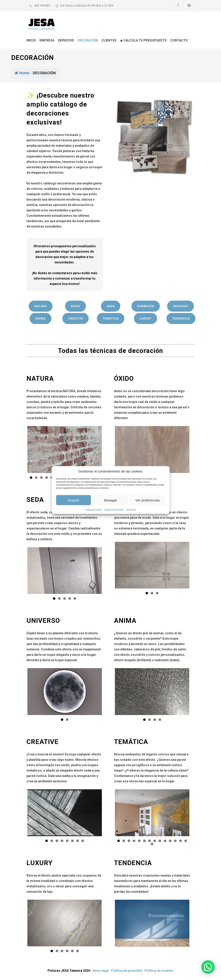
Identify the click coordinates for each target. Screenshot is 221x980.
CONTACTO (179, 40)
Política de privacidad (114, 510)
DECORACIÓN (88, 40)
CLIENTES (109, 40)
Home (22, 73)
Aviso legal (131, 510)
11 (170, 841)
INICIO (31, 40)
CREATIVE (75, 319)
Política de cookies (94, 510)
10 (165, 841)
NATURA (41, 306)
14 (186, 841)
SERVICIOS (66, 40)
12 (175, 841)
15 (152, 844)
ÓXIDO (75, 306)
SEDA (111, 306)
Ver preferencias (148, 500)
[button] (208, 967)
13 (181, 841)
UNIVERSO (181, 306)
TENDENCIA (181, 319)
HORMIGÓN (146, 306)
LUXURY (146, 319)
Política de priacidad (127, 971)
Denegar (111, 500)
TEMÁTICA (111, 319)
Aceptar (73, 500)
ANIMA (40, 319)
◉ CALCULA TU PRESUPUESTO (143, 40)
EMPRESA (47, 40)
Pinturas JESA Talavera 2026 (69, 971)
